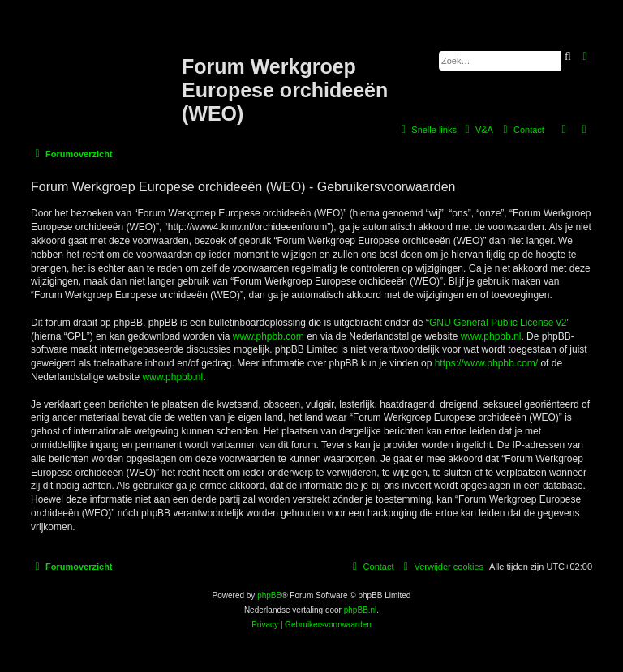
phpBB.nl (361, 610)
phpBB (269, 595)
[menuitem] (477, 130)
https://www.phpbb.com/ (486, 363)
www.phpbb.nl (491, 336)
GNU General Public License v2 (498, 323)
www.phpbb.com (269, 336)
